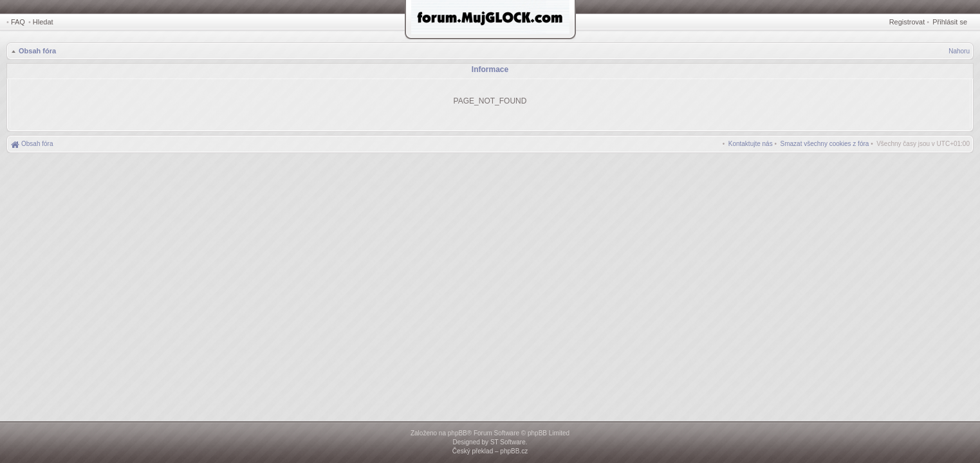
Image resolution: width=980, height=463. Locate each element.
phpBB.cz (514, 451)
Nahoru (959, 51)
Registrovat (907, 22)
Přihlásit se (950, 22)
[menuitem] (825, 144)
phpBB (458, 433)
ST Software (508, 442)
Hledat (43, 22)
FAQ (18, 22)
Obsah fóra (37, 51)
